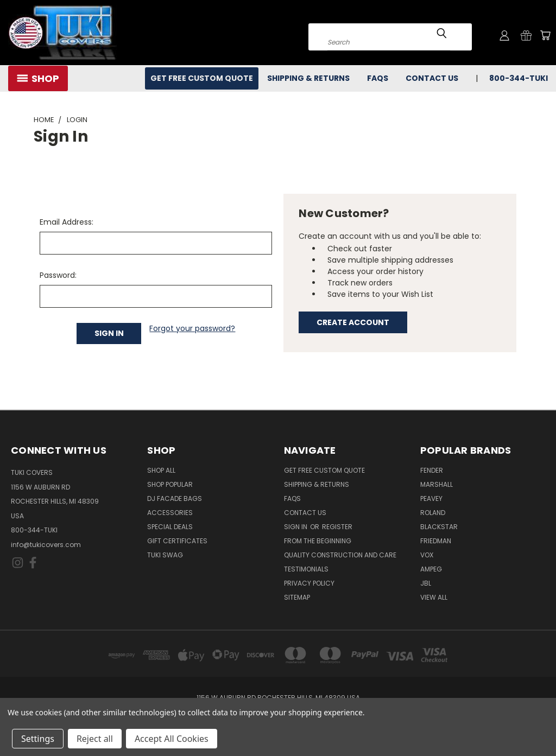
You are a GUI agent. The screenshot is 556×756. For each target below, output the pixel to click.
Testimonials (306, 569)
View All (434, 597)
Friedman (436, 541)
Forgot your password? (192, 328)
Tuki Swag (165, 555)
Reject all (95, 739)
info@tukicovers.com (46, 545)
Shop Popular (170, 484)
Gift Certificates (177, 541)
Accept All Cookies (172, 739)
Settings (38, 739)
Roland (433, 513)
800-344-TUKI (519, 78)
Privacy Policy (309, 583)
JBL (426, 583)
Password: (58, 275)
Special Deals (170, 527)
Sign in (296, 527)
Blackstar (439, 527)
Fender (432, 470)
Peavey (431, 498)
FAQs (378, 78)
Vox (427, 555)
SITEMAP (297, 597)
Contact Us (432, 78)
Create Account (353, 322)
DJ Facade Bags (175, 498)
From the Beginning (318, 541)
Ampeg (431, 569)
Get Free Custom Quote (202, 78)
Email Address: (67, 222)
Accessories (170, 513)
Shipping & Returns (308, 78)
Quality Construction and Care (340, 555)
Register (337, 527)
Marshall (437, 484)
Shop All (161, 470)
